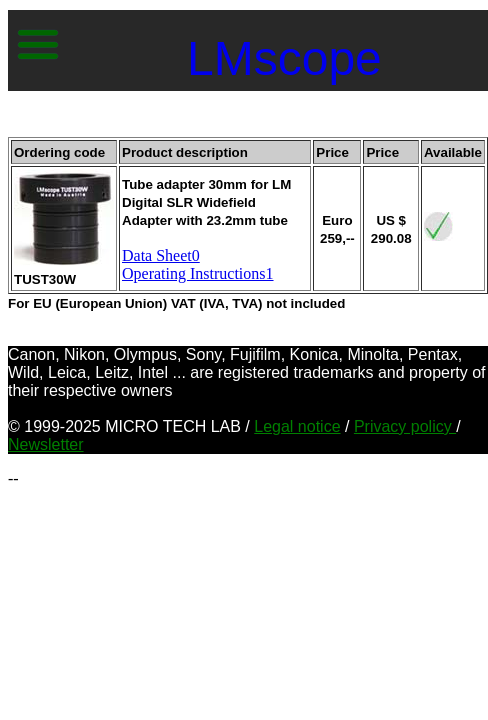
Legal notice (297, 426)
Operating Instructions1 (198, 273)
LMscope (284, 58)
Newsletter (46, 444)
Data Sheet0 (161, 255)
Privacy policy (405, 426)
